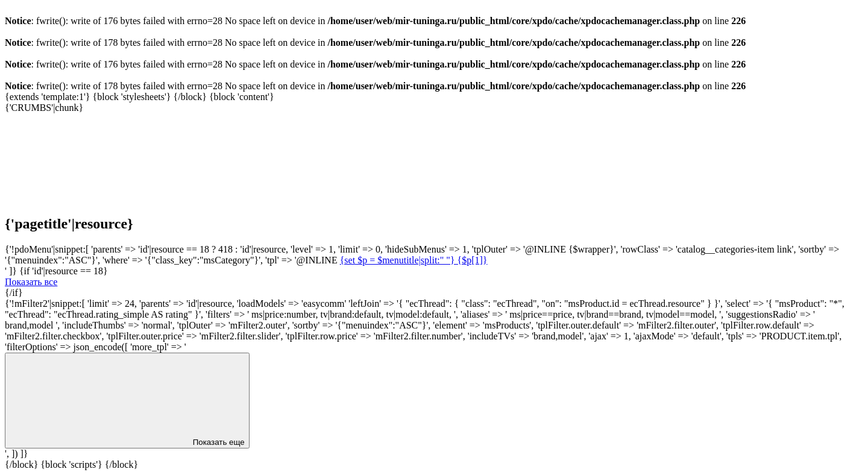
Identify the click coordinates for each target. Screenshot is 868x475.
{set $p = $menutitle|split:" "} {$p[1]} (414, 260)
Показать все (31, 282)
